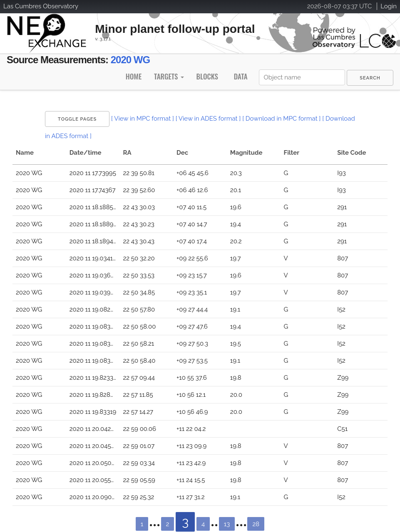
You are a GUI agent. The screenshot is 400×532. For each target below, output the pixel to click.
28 (256, 524)
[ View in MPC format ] (143, 119)
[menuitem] (370, 78)
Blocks (207, 76)
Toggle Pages (77, 119)
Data (241, 76)
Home (134, 76)
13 (227, 524)
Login (389, 6)
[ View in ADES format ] (208, 119)
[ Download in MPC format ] (281, 119)
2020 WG (130, 60)
